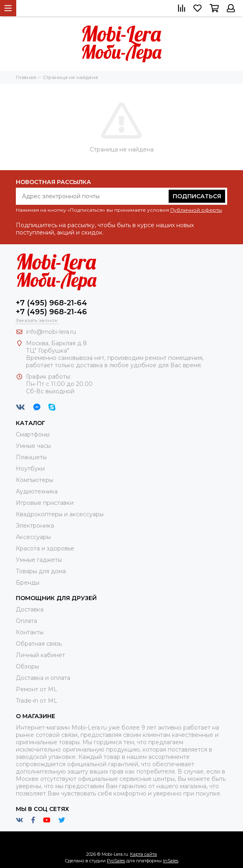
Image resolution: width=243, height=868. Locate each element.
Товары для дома (41, 571)
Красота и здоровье (45, 548)
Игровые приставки (45, 503)
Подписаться (197, 196)
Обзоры (27, 666)
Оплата (26, 621)
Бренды (28, 583)
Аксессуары (33, 537)
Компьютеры (35, 480)
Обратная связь (39, 644)
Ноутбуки (30, 469)
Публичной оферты (196, 210)
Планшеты (31, 457)
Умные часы (33, 446)
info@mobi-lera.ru (51, 332)
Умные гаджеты (39, 560)
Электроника (35, 526)
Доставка (30, 609)
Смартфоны (33, 434)
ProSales (116, 861)
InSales (171, 861)
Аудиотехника (37, 491)
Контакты (30, 632)
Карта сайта (143, 854)
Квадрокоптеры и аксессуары (60, 514)
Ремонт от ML (37, 689)
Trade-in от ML (37, 701)
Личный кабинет (40, 655)
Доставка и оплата (43, 678)
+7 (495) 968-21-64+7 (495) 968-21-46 (51, 307)
